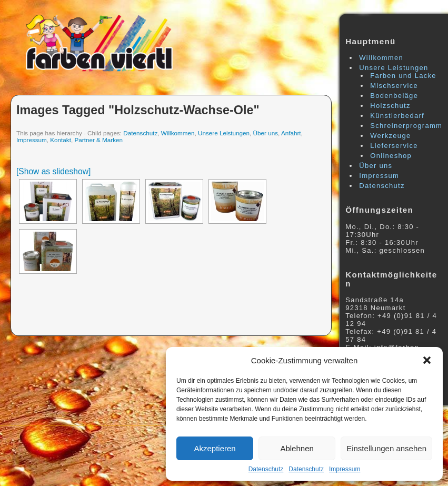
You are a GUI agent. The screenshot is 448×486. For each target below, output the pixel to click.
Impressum (345, 469)
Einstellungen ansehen (386, 448)
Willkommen (178, 133)
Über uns (266, 133)
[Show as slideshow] (53, 171)
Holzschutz (390, 106)
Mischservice (394, 86)
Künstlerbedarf (397, 116)
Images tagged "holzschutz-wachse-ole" (138, 110)
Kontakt (61, 140)
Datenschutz (266, 469)
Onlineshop (391, 156)
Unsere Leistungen (224, 133)
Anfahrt (291, 133)
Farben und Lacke (403, 76)
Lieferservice (394, 146)
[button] (427, 360)
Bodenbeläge (394, 96)
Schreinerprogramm (406, 126)
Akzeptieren (215, 448)
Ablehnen (297, 448)
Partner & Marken (98, 140)
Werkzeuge (390, 136)
